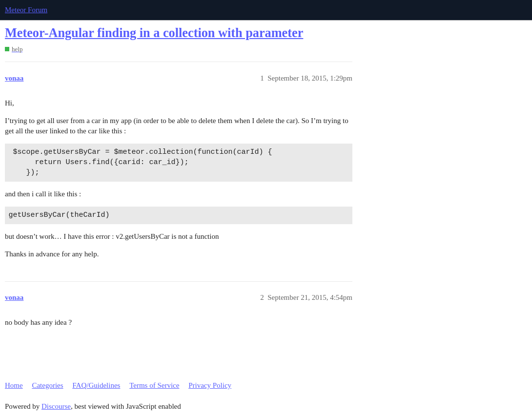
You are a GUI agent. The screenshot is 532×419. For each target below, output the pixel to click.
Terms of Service (154, 385)
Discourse (56, 406)
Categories (47, 385)
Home (14, 385)
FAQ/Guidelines (96, 385)
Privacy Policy (210, 385)
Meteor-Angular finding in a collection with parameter (154, 33)
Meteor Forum (26, 10)
